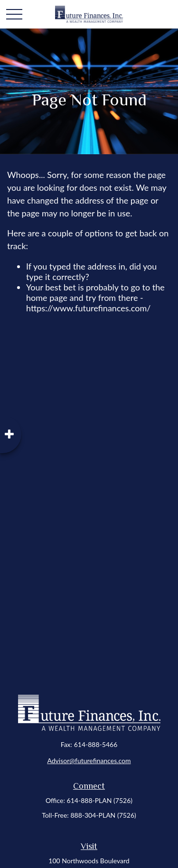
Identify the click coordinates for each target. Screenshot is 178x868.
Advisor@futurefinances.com (89, 761)
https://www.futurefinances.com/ (88, 308)
